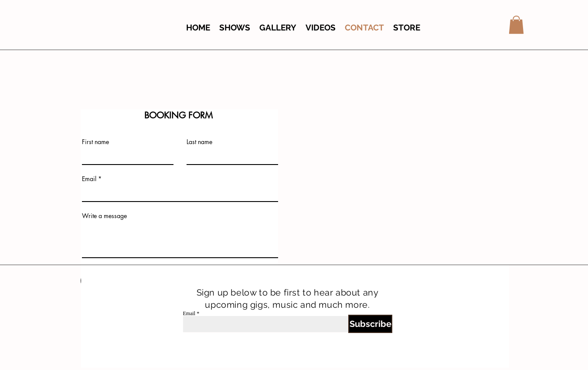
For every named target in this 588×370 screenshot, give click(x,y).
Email (89, 179)
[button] (516, 25)
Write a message (104, 216)
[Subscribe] (370, 324)
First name (95, 142)
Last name (199, 142)
